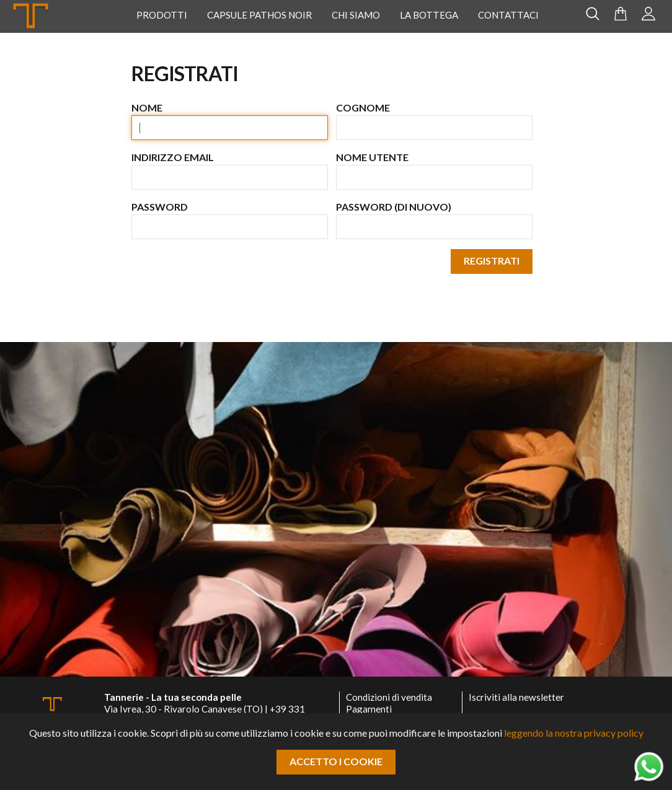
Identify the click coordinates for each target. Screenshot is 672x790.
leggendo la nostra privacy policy (574, 733)
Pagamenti (369, 709)
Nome (147, 108)
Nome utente (372, 157)
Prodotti (162, 15)
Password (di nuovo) (394, 207)
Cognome (363, 108)
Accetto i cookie (336, 761)
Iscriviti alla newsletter (516, 697)
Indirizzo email (173, 157)
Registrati (492, 261)
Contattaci (508, 15)
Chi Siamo (356, 15)
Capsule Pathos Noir (259, 15)
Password (160, 207)
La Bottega (429, 15)
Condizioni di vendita (389, 697)
